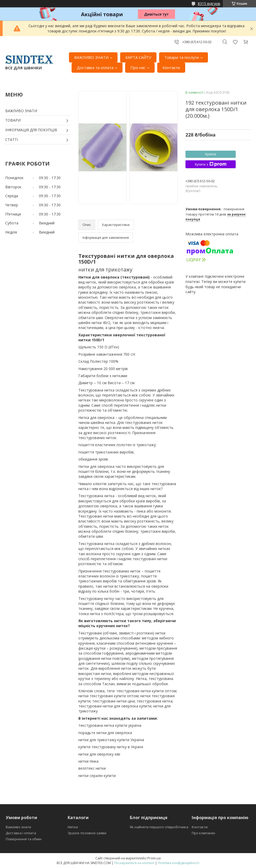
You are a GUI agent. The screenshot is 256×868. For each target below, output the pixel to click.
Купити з (210, 164)
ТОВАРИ (13, 120)
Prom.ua (154, 858)
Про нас (138, 67)
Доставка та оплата (95, 67)
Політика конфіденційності (179, 863)
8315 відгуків (209, 4)
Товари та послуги (182, 57)
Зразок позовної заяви (87, 833)
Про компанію (203, 833)
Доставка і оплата (21, 833)
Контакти (171, 67)
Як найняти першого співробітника (159, 827)
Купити (211, 154)
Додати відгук (235, 42)
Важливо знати (18, 827)
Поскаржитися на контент (134, 863)
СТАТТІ (12, 140)
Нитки (73, 827)
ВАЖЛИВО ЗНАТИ (91, 57)
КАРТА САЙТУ (138, 57)
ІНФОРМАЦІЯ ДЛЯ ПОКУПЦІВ (31, 130)
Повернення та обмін (24, 839)
